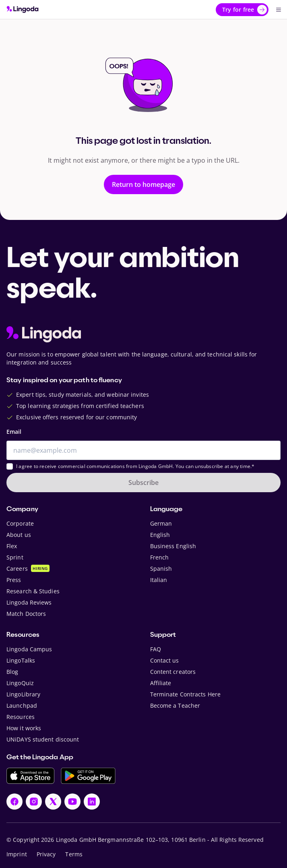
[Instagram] (34, 802)
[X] (53, 802)
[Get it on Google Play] (88, 776)
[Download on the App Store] (30, 776)
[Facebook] (14, 802)
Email (14, 432)
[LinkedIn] (92, 802)
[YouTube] (72, 802)
